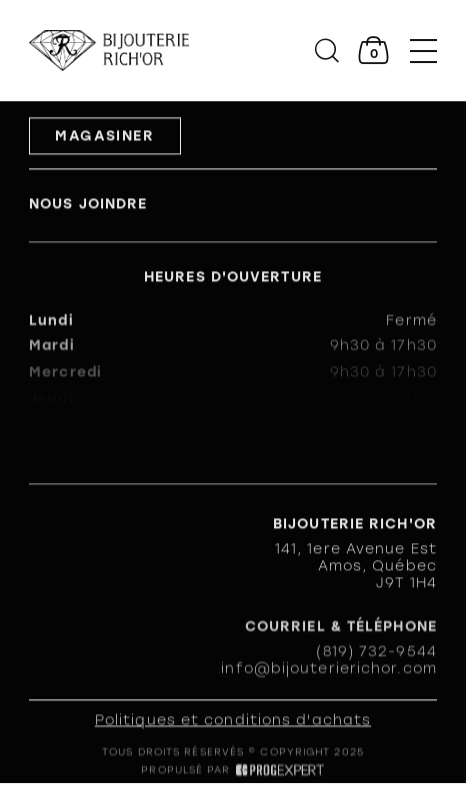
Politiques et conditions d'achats (233, 721)
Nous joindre (88, 205)
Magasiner (104, 137)
